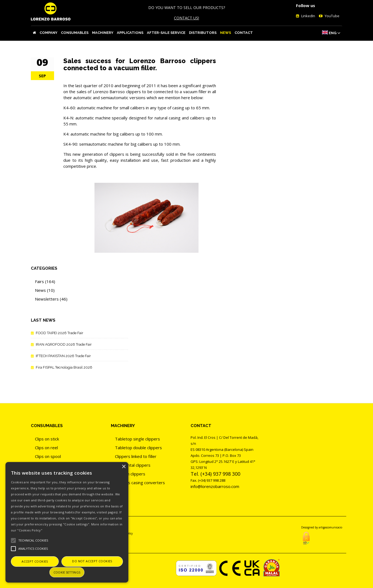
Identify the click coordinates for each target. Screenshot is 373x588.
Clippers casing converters (140, 483)
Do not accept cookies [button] (92, 561)
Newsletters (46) (51, 299)
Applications (130, 33)
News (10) (45, 290)
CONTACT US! (187, 18)
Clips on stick (47, 439)
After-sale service (166, 33)
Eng (333, 33)
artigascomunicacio (330, 527)
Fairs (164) (45, 281)
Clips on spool (48, 456)
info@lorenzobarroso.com (215, 486)
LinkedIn (308, 16)
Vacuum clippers (130, 474)
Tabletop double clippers (138, 448)
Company (48, 33)
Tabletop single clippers (137, 439)
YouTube (332, 16)
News (226, 33)
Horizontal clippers (133, 465)
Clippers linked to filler (136, 456)
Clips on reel (46, 448)
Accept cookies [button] (35, 561)
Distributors (203, 33)
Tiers (120, 491)
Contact (244, 33)
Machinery (103, 33)
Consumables (75, 33)
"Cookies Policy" (30, 530)
